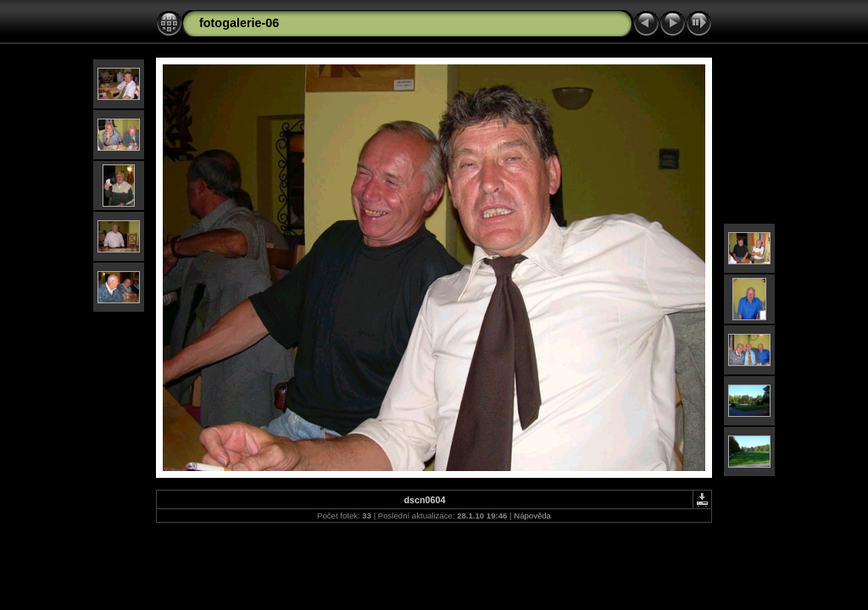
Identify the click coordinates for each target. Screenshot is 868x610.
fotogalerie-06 (239, 23)
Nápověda (532, 516)
